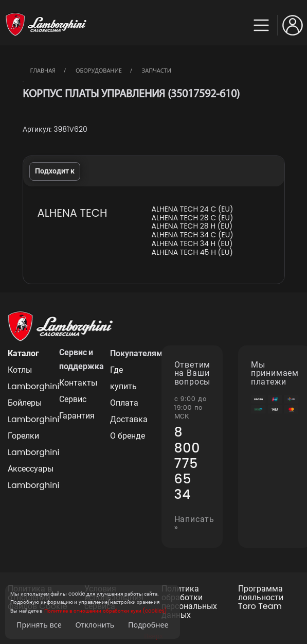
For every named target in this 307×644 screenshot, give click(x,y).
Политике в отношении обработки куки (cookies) (105, 611)
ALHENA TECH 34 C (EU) (192, 235)
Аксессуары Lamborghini (26, 477)
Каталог (23, 353)
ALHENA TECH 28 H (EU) (192, 226)
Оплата (124, 403)
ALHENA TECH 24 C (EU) (192, 209)
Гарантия (77, 416)
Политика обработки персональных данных (189, 602)
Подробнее (148, 625)
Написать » (194, 524)
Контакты (77, 383)
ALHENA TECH (73, 213)
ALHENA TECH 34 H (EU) (192, 244)
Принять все (39, 625)
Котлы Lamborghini (26, 378)
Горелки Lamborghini (26, 444)
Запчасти (157, 70)
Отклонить (95, 625)
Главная (43, 70)
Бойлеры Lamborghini (26, 411)
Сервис (73, 399)
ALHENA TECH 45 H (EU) (192, 253)
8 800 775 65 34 (187, 464)
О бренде (128, 436)
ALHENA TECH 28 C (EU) (192, 218)
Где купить (123, 378)
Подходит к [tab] (55, 171)
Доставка (128, 419)
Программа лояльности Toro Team (261, 598)
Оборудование (99, 70)
